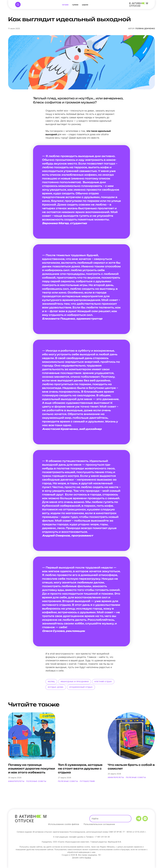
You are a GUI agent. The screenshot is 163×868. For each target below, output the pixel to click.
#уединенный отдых (81, 687)
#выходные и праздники (75, 682)
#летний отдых (103, 682)
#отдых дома (56, 687)
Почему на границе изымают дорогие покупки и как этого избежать (32, 769)
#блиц (51, 682)
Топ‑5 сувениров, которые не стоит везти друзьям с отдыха (80, 769)
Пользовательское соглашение (99, 824)
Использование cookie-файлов (64, 824)
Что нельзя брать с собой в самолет (131, 767)
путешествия (87, 781)
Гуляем (75, 5)
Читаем (65, 5)
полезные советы (36, 781)
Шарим (85, 5)
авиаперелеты (16, 781)
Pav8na (88, 858)
